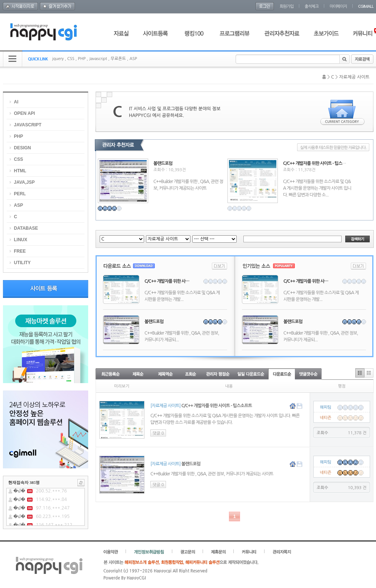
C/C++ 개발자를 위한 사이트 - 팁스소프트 (318, 163)
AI (16, 102)
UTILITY (22, 263)
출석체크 (311, 6)
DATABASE (26, 228)
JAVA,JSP (24, 182)
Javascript (98, 59)
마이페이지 (338, 6)
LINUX (21, 240)
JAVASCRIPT (28, 125)
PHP (82, 59)
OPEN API (25, 113)
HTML (20, 171)
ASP (133, 59)
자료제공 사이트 (354, 77)
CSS (71, 59)
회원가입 (287, 6)
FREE (20, 251)
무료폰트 (118, 59)
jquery (58, 59)
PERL (20, 194)
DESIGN (23, 148)
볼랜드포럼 (163, 163)
